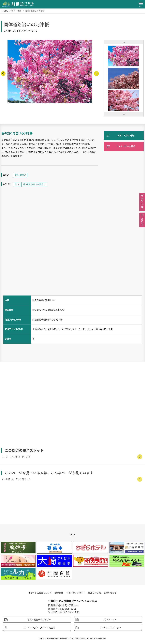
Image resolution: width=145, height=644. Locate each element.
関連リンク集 (96, 593)
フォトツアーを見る (126, 147)
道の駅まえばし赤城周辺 (34, 185)
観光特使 (58, 593)
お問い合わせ (112, 593)
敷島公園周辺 (21, 175)
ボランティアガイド (76, 593)
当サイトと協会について (38, 593)
